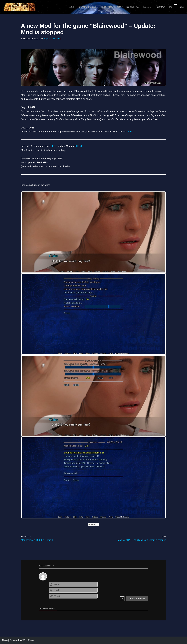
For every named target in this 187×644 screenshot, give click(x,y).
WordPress (28, 640)
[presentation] (130, 587)
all (54, 39)
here (129, 132)
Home (71, 7)
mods (58, 39)
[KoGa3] (19, 7)
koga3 (47, 39)
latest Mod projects (88, 7)
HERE (54, 146)
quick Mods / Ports (111, 7)
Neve (5, 640)
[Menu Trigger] (176, 4)
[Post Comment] (137, 599)
